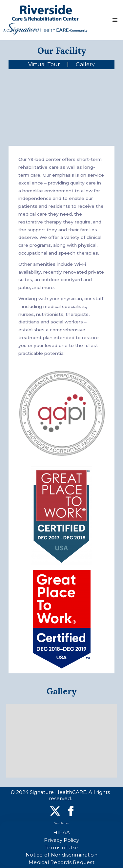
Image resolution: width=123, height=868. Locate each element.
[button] (115, 20)
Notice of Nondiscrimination (61, 855)
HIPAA (61, 832)
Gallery (85, 64)
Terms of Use (61, 848)
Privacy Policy (61, 840)
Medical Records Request (61, 862)
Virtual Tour (44, 64)
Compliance (62, 823)
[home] (45, 20)
